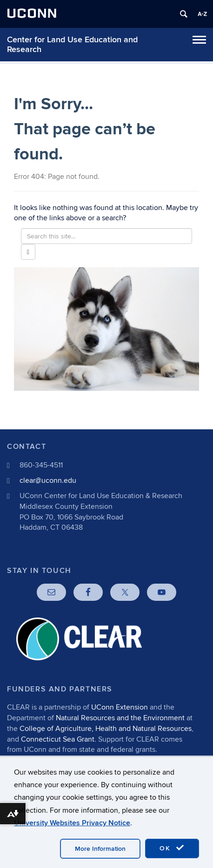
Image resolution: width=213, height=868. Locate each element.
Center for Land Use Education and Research (72, 45)
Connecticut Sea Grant (58, 739)
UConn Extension (120, 707)
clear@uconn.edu (48, 480)
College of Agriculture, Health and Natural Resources (106, 729)
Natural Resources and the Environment (120, 718)
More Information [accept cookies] (100, 849)
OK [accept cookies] (172, 848)
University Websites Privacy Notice (72, 823)
